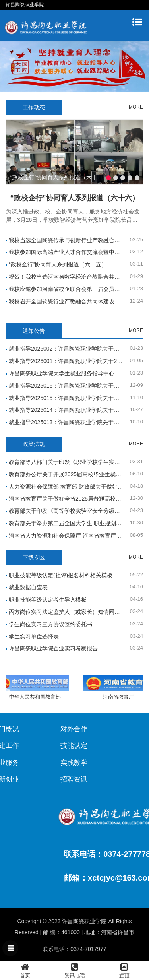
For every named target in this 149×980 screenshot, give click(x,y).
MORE (136, 107)
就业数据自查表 (28, 587)
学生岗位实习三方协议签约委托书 (50, 624)
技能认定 (36, 746)
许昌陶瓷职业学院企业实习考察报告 (53, 648)
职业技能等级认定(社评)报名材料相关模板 (61, 575)
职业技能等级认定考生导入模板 (48, 600)
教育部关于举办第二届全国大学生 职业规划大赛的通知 (76, 523)
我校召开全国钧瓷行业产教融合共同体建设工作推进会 (75, 301)
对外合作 (36, 729)
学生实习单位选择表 (34, 637)
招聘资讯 (36, 779)
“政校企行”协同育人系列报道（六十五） (58, 264)
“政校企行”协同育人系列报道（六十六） (75, 198)
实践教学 (36, 763)
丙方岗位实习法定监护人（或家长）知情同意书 (67, 612)
